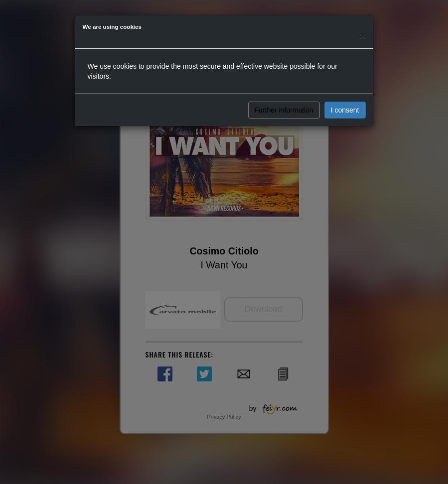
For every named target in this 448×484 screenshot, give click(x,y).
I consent (345, 110)
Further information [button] (284, 110)
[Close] (362, 36)
